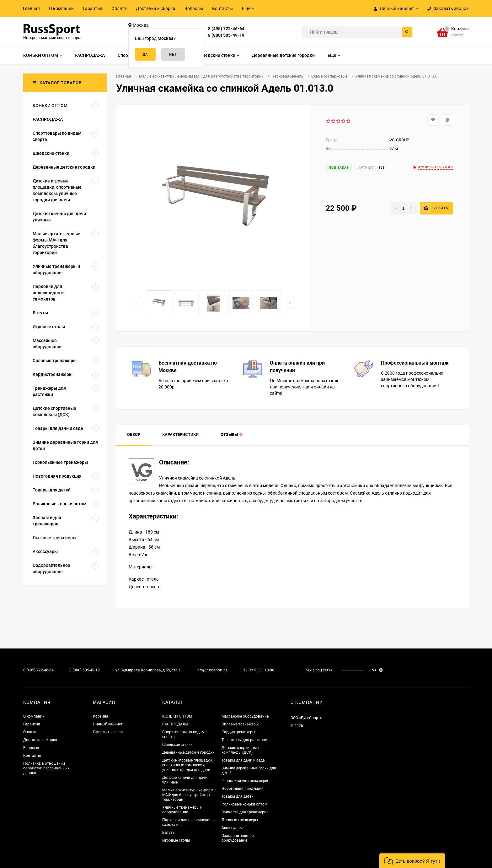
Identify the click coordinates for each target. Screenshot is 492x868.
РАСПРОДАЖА (175, 724)
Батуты (169, 833)
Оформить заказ (108, 732)
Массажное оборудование (245, 716)
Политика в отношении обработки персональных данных (46, 768)
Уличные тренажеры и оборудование (182, 810)
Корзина (101, 716)
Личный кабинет (108, 724)
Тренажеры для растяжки (244, 740)
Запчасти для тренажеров (245, 812)
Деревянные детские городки (188, 752)
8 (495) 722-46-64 (226, 29)
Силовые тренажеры (240, 724)
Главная (31, 8)
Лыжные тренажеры (240, 820)
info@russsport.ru (212, 670)
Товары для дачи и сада (243, 760)
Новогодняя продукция (243, 789)
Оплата (119, 8)
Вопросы (194, 8)
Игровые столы (176, 840)
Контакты (222, 8)
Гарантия (93, 8)
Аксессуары (232, 828)
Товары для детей (238, 796)
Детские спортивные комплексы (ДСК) (240, 750)
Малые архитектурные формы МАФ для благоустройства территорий (189, 795)
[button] (412, 860)
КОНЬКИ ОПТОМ (177, 716)
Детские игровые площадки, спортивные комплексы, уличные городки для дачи (187, 765)
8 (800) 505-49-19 (226, 35)
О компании (61, 8)
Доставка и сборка (156, 8)
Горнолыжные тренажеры (245, 781)
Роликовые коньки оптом (244, 804)
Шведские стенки (177, 745)
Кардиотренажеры (238, 732)
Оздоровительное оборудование (238, 838)
